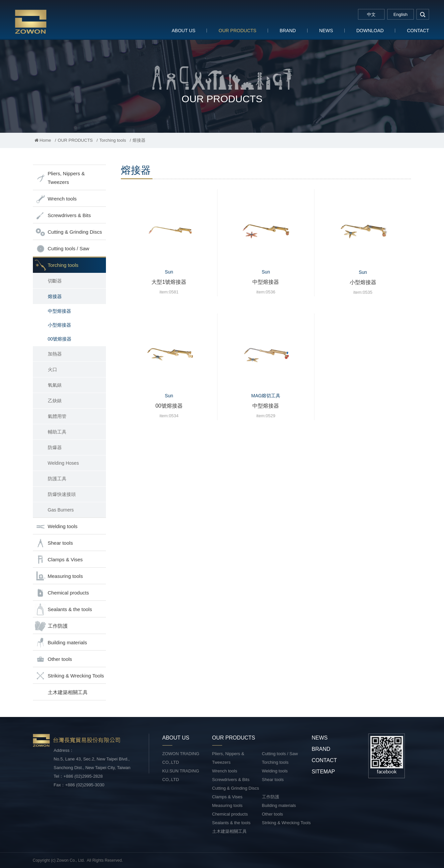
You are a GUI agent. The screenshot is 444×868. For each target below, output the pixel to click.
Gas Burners (61, 510)
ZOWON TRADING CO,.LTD (181, 758)
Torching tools (113, 140)
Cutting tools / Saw (62, 249)
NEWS (326, 31)
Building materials (61, 643)
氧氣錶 (55, 385)
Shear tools (54, 543)
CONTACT (418, 31)
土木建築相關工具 (68, 692)
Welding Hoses (63, 463)
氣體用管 (57, 416)
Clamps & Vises (59, 560)
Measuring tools (59, 576)
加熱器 (55, 354)
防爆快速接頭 (62, 494)
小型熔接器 (59, 325)
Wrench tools (56, 199)
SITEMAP (323, 772)
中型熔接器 (59, 311)
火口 (52, 369)
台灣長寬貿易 (58, 21)
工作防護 (51, 626)
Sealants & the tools (63, 610)
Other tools (53, 659)
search (423, 14)
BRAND (288, 31)
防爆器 (55, 447)
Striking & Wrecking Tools (69, 676)
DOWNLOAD (370, 31)
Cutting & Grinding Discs (68, 232)
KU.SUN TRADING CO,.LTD (181, 775)
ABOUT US (183, 31)
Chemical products (62, 593)
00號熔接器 (60, 339)
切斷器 (55, 281)
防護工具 (57, 479)
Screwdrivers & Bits (63, 216)
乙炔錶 (55, 401)
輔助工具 (57, 432)
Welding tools (56, 527)
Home (43, 140)
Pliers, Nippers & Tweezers (60, 178)
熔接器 (55, 296)
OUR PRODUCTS (237, 31)
